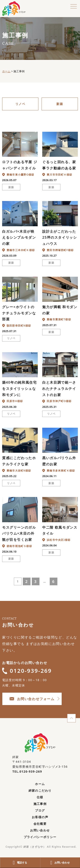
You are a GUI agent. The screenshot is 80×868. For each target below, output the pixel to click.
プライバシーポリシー (40, 837)
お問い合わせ (40, 830)
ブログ (40, 810)
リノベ (20, 104)
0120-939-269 (27, 671)
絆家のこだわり (40, 790)
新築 (60, 104)
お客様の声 (40, 817)
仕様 (40, 797)
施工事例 (40, 804)
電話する (20, 863)
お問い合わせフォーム (32, 699)
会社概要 (40, 824)
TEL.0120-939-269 (27, 771)
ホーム (40, 784)
